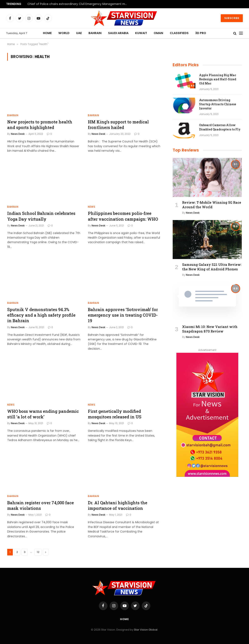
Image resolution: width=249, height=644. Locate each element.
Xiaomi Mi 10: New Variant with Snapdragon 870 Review (210, 329)
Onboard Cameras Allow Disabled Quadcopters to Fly (220, 127)
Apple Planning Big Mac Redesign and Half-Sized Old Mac (218, 79)
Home (125, 619)
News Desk (18, 134)
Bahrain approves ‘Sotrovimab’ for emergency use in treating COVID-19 (123, 315)
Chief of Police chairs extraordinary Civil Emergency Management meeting (79, 4)
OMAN (158, 33)
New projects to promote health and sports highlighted (40, 125)
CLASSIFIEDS (179, 33)
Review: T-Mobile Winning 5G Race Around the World (212, 205)
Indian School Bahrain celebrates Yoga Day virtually (41, 216)
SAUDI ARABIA (118, 33)
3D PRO (201, 33)
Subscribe (232, 18)
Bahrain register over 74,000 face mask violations (41, 505)
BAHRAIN (95, 33)
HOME (47, 33)
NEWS (91, 207)
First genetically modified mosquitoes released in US (115, 414)
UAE (79, 33)
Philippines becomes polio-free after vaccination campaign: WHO (123, 216)
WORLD (64, 33)
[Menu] (241, 33)
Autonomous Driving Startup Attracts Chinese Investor (218, 104)
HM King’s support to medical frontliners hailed (118, 125)
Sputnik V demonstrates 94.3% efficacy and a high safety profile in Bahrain (41, 315)
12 (38, 552)
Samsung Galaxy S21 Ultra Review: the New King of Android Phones (212, 267)
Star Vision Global (146, 630)
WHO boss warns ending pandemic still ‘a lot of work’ (43, 414)
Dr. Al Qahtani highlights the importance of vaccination (118, 505)
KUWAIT (141, 33)
